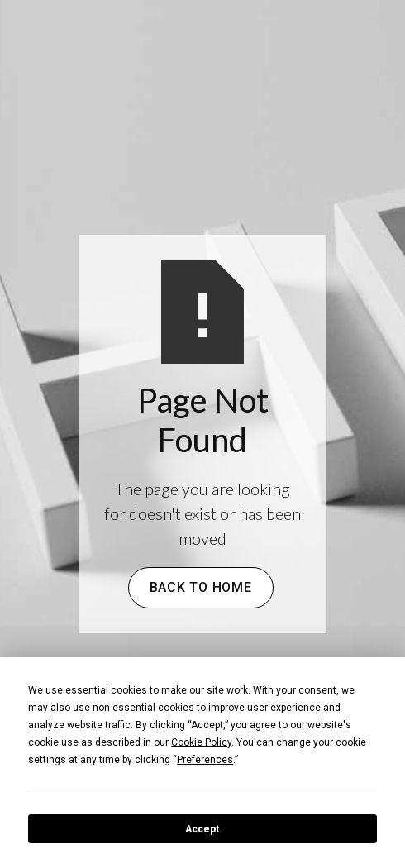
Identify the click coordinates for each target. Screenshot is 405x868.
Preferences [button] (205, 760)
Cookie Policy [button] (201, 742)
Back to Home (201, 587)
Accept (202, 829)
